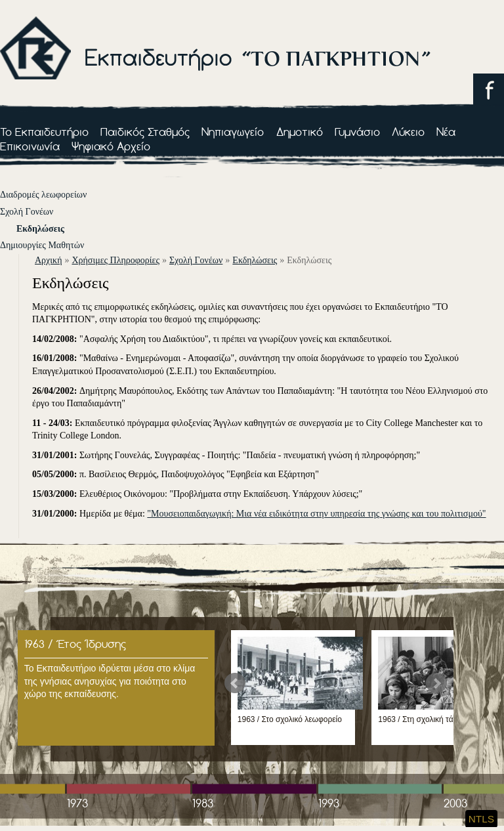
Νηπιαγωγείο (233, 132)
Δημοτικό (300, 132)
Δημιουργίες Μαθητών (42, 245)
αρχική (48, 260)
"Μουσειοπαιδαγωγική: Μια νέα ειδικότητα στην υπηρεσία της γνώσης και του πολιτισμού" (316, 514)
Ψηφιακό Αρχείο (111, 146)
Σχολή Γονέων (27, 212)
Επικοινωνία (30, 146)
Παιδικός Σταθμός (145, 132)
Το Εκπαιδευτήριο (44, 132)
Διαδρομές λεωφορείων (43, 195)
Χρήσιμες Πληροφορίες (115, 260)
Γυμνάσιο (357, 132)
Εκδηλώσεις (40, 229)
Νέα (446, 132)
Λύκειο (408, 132)
